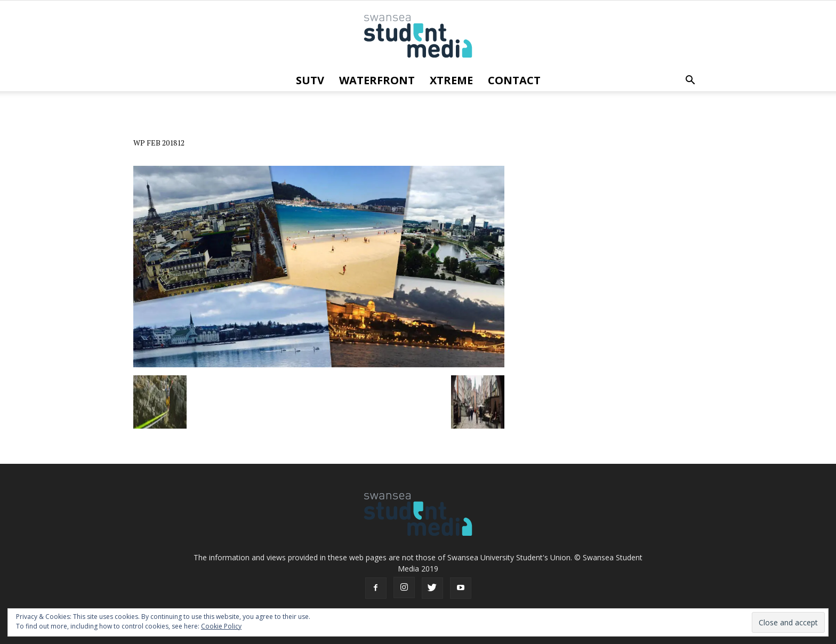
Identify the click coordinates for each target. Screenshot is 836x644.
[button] (690, 80)
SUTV (310, 80)
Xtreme (451, 80)
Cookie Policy (221, 626)
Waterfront (377, 80)
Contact (514, 80)
